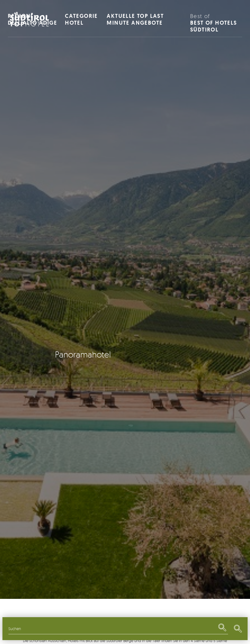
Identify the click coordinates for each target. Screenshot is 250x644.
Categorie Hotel (81, 19)
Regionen (34, 629)
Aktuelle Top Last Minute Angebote (135, 19)
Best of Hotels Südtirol (216, 23)
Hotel (30, 24)
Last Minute (207, 629)
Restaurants (149, 629)
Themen (92, 629)
